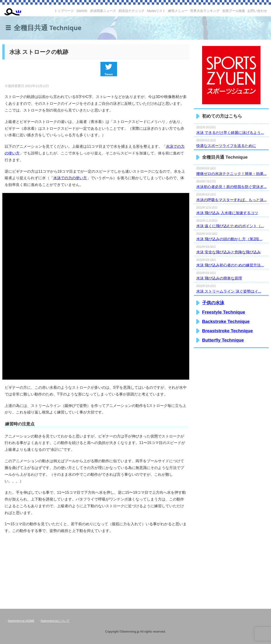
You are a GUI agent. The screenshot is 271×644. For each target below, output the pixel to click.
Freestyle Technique (224, 312)
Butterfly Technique (223, 340)
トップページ (64, 11)
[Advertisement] (54, 568)
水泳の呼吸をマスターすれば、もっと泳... (231, 200)
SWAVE (82, 11)
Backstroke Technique (226, 321)
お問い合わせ (257, 11)
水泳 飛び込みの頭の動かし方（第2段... (229, 239)
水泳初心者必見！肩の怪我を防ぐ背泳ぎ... (231, 187)
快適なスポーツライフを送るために (226, 146)
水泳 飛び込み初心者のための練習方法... (230, 265)
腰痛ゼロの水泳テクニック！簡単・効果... (231, 174)
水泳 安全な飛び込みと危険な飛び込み (228, 252)
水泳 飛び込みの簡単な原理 (219, 278)
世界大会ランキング (205, 11)
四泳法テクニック (132, 11)
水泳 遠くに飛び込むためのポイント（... (230, 226)
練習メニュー (178, 11)
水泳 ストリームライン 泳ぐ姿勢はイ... (229, 291)
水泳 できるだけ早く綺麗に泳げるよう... (230, 133)
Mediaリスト (156, 11)
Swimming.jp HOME (21, 621)
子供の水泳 (213, 303)
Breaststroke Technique (227, 331)
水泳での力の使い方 (70, 178)
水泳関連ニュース (103, 11)
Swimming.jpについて (55, 621)
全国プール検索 (234, 11)
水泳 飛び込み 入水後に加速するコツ (227, 213)
